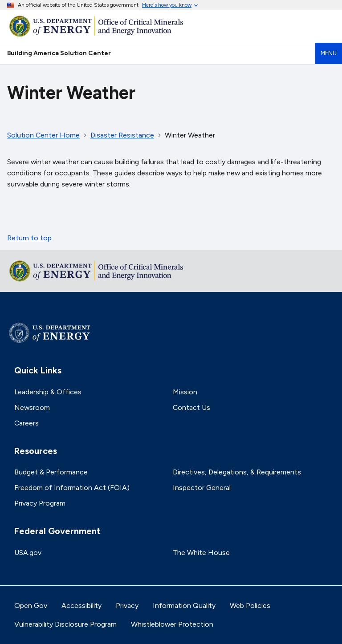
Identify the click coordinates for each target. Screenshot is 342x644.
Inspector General (202, 488)
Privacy (127, 606)
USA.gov (28, 553)
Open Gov (31, 606)
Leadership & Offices (48, 392)
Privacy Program (40, 503)
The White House (201, 553)
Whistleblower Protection (172, 624)
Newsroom (32, 407)
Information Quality (184, 606)
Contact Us (191, 407)
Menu (329, 53)
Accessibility (81, 606)
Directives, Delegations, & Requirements (237, 472)
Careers (26, 423)
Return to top (29, 238)
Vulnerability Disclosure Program (65, 624)
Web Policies (250, 606)
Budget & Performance (51, 472)
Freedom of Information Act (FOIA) (72, 488)
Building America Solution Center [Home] (59, 53)
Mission (185, 392)
